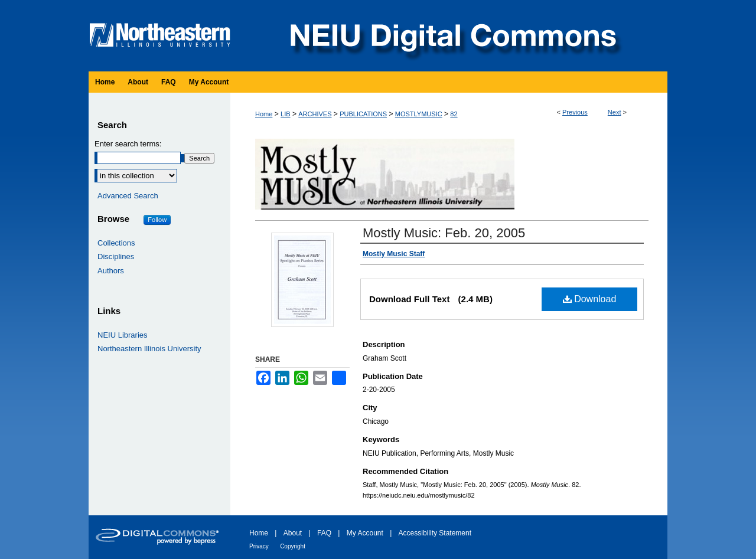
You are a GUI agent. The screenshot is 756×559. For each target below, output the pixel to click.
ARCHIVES (315, 114)
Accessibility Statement (435, 533)
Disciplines (116, 256)
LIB (286, 114)
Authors (111, 271)
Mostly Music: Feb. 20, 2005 (444, 233)
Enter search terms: (128, 144)
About (293, 533)
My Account (365, 533)
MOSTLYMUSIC (419, 114)
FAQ (324, 533)
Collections (116, 243)
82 (454, 114)
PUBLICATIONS (363, 114)
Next (615, 112)
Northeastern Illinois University (149, 349)
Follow (157, 220)
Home (264, 114)
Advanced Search (128, 196)
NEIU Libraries (123, 335)
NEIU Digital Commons (452, 36)
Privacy (259, 546)
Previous (575, 112)
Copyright (293, 546)
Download (590, 299)
